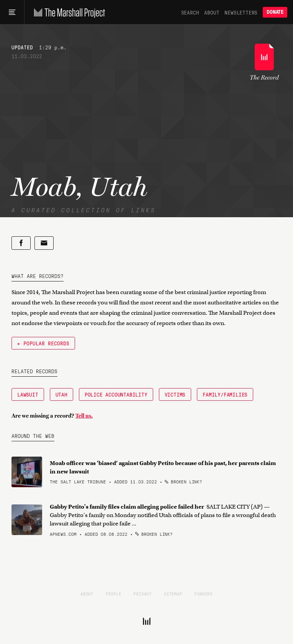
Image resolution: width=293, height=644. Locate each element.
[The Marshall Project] (68, 12)
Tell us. (84, 416)
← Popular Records (43, 343)
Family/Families (225, 394)
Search (190, 12)
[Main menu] (12, 12)
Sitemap (173, 594)
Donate (275, 12)
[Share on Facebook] (21, 243)
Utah (61, 394)
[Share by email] (44, 243)
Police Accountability (116, 394)
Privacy (142, 594)
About (212, 12)
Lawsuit (28, 394)
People (114, 594)
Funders (203, 594)
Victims (175, 394)
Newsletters (241, 12)
